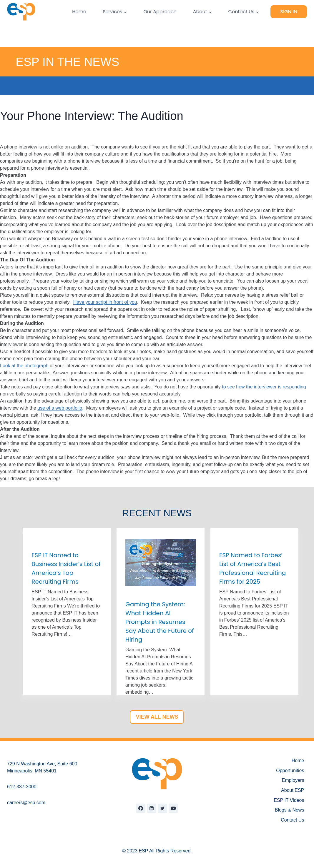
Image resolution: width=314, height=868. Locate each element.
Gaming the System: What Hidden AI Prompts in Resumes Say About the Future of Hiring (160, 622)
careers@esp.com (26, 803)
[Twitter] (162, 808)
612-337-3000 (22, 787)
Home (79, 12)
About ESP (293, 790)
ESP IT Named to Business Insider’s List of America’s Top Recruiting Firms (66, 568)
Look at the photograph (24, 366)
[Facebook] (141, 808)
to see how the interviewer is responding (264, 387)
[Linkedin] (152, 808)
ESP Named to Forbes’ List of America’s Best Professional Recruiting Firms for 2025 (252, 568)
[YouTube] (173, 808)
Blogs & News (290, 810)
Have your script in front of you (105, 302)
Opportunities (290, 771)
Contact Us (292, 820)
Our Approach (160, 12)
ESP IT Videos (289, 800)
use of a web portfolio (60, 408)
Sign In (289, 12)
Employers (293, 780)
